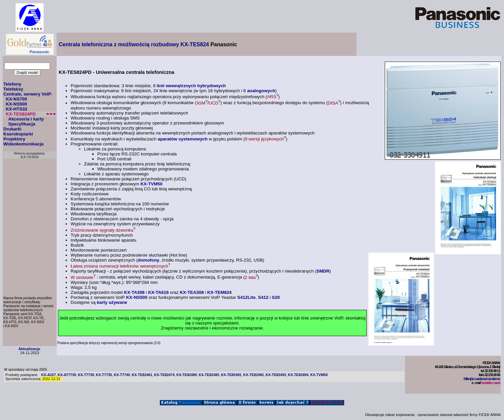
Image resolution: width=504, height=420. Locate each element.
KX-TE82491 (231, 375)
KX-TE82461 (142, 375)
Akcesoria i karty (26, 119)
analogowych (261, 91)
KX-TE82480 (187, 375)
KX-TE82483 (209, 375)
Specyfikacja (22, 124)
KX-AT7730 (67, 375)
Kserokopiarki (18, 134)
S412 (263, 297)
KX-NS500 (16, 104)
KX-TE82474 (165, 375)
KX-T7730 (86, 375)
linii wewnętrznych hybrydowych (191, 86)
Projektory (14, 139)
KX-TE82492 (253, 375)
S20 (276, 297)
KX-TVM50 (152, 184)
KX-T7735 (104, 375)
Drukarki (12, 129)
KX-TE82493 (276, 375)
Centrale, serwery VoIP (27, 94)
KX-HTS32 (16, 109)
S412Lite (246, 297)
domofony (149, 260)
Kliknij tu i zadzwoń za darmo (482, 379)
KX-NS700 (16, 99)
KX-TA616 (158, 292)
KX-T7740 (122, 375)
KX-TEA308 (192, 292)
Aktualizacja (29, 349)
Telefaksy (13, 89)
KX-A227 (49, 375)
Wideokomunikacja (23, 144)
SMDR (323, 271)
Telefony (12, 84)
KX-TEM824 (219, 292)
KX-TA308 (134, 292)
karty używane (112, 302)
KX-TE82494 (298, 375)
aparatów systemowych (183, 139)
